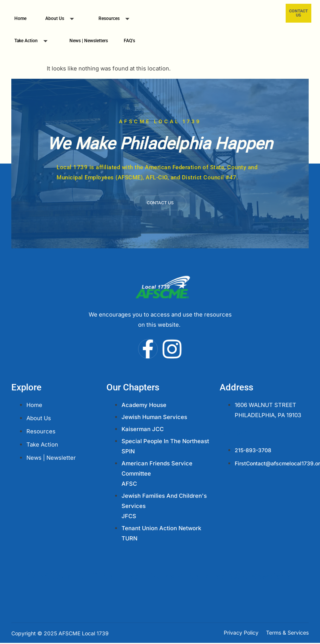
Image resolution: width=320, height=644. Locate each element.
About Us (62, 19)
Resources (117, 19)
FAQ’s (129, 41)
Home (20, 18)
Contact (234, 432)
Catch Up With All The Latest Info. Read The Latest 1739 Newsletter (160, 577)
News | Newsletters (89, 41)
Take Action (34, 42)
